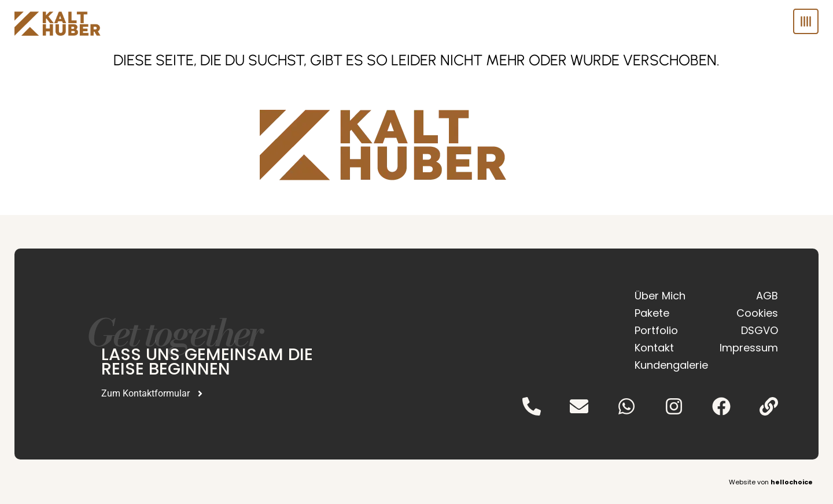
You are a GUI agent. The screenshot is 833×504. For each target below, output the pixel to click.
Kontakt (654, 348)
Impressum (749, 348)
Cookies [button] (757, 313)
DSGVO (760, 330)
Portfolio (656, 330)
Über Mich (660, 296)
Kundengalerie (667, 365)
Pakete (652, 313)
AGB (767, 296)
